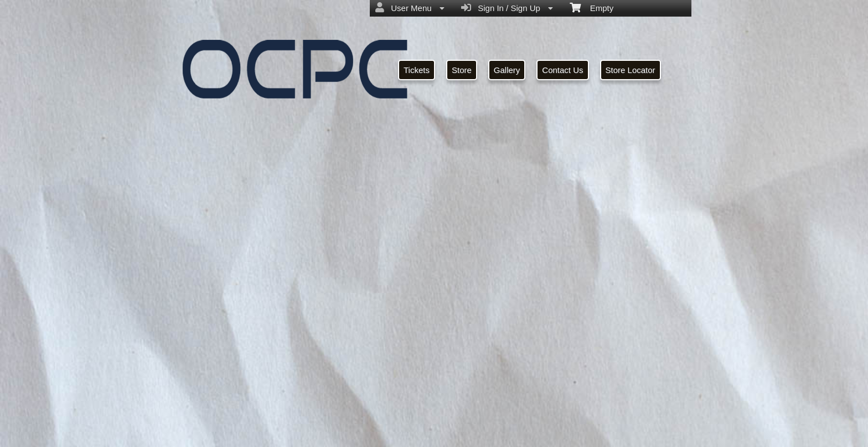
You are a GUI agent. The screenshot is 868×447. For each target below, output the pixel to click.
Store (462, 70)
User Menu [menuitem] (410, 8)
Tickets (417, 70)
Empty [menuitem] (591, 7)
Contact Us (562, 70)
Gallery (507, 70)
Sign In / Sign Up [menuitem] (507, 8)
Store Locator (631, 70)
